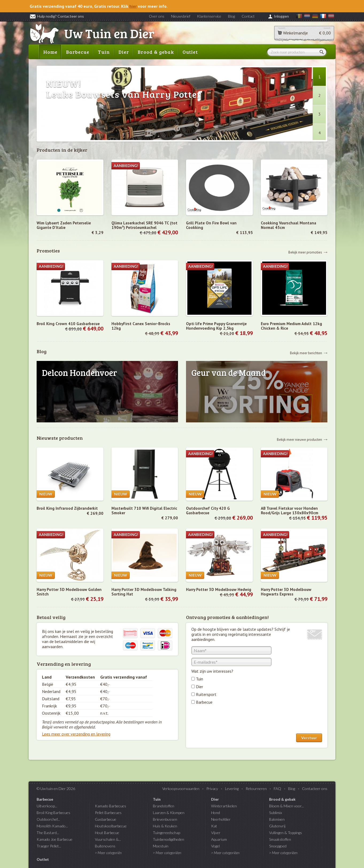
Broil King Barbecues (53, 813)
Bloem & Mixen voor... (286, 806)
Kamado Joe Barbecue (55, 839)
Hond (216, 813)
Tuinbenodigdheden (169, 839)
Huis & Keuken (165, 826)
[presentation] (232, 720)
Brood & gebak (156, 52)
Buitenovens (105, 846)
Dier (124, 52)
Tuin (104, 52)
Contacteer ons (315, 789)
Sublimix (276, 813)
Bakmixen (277, 819)
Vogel (215, 846)
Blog (231, 16)
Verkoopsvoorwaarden (181, 789)
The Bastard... (48, 833)
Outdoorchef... (48, 819)
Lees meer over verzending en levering (76, 734)
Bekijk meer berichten (306, 353)
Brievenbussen (165, 819)
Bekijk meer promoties (305, 252)
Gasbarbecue (106, 819)
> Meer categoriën (108, 853)
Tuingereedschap (166, 833)
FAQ (277, 789)
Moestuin (161, 846)
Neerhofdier (221, 819)
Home (50, 52)
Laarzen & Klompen (169, 813)
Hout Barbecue (107, 833)
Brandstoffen (164, 806)
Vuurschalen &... (108, 839)
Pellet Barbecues (108, 813)
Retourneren (256, 789)
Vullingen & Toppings (286, 833)
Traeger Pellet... (49, 846)
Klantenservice (209, 16)
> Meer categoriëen (167, 853)
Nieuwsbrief (181, 16)
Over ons (157, 16)
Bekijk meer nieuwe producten (299, 439)
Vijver (216, 833)
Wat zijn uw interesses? (212, 671)
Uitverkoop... (47, 806)
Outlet (190, 52)
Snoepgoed (278, 846)
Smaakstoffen (280, 839)
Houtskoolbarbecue (111, 826)
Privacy (212, 789)
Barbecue (78, 52)
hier (133, 6)
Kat (214, 826)
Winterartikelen (224, 806)
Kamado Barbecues (111, 806)
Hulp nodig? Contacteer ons (57, 16)
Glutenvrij (277, 826)
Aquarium (219, 839)
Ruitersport (206, 694)
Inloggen (281, 16)
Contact (248, 16)
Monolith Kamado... (52, 826)
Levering (232, 789)
